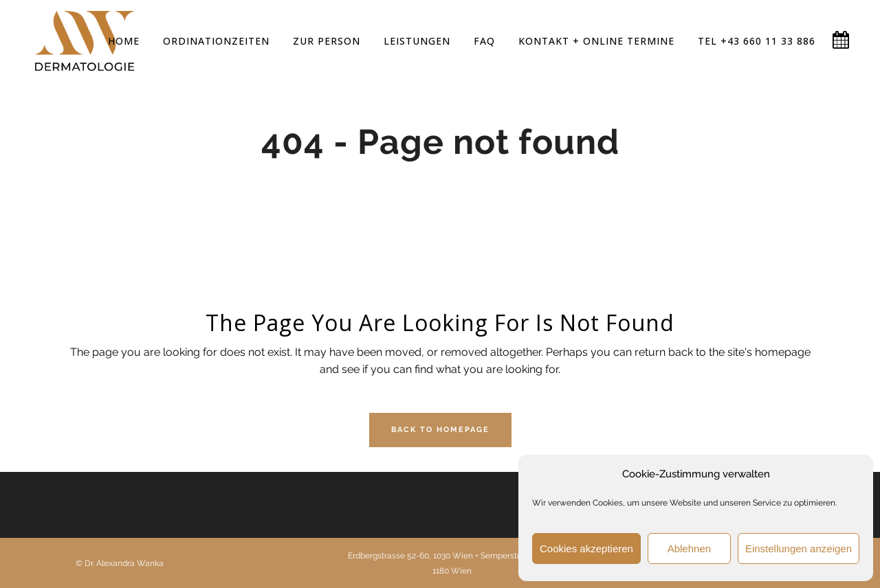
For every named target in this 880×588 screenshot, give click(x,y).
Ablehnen (689, 549)
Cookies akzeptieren (586, 549)
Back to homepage (440, 430)
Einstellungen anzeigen (799, 549)
